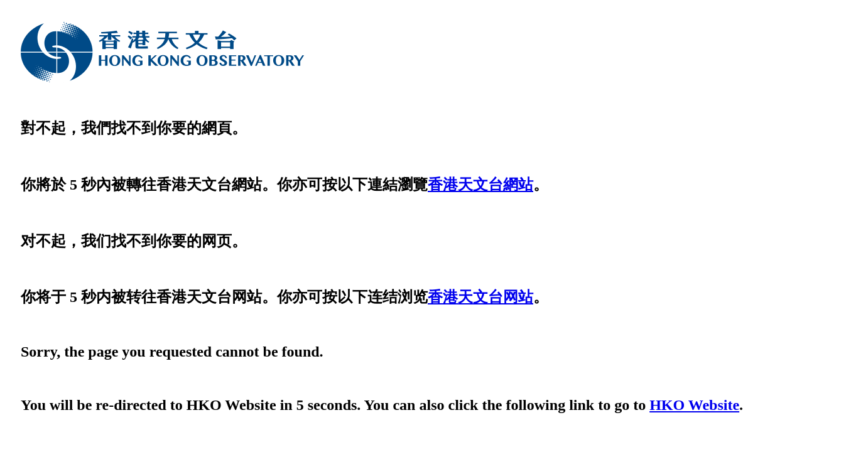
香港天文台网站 (480, 297)
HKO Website (694, 405)
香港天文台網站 (480, 185)
